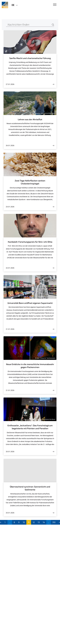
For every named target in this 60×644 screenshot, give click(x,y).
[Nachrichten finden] (30, 25)
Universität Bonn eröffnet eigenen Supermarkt (30, 303)
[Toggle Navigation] (55, 5)
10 (24, 522)
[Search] (53, 25)
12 (34, 522)
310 (54, 522)
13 (39, 522)
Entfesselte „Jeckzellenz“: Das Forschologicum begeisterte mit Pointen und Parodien (30, 427)
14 (44, 522)
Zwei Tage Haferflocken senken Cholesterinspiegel (30, 182)
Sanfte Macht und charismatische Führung (30, 58)
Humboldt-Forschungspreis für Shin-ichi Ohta (30, 242)
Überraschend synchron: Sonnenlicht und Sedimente (30, 488)
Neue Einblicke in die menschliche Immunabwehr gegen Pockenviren (30, 366)
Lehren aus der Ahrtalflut (30, 119)
